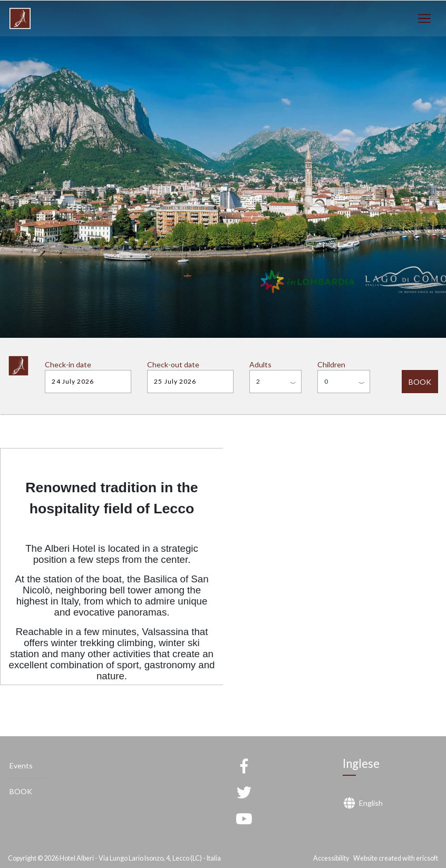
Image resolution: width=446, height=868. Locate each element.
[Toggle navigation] (424, 19)
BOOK (420, 382)
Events (21, 765)
